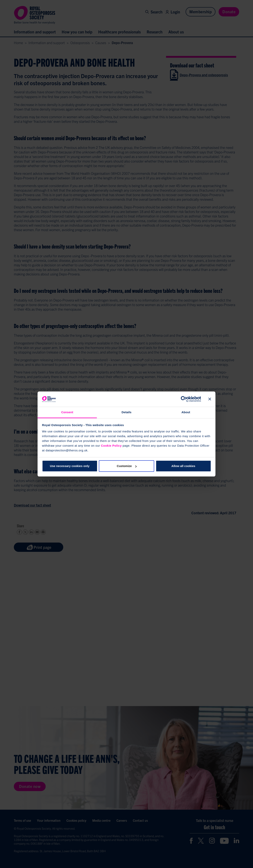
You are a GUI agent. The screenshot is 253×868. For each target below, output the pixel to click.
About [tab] (186, 412)
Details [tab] (126, 412)
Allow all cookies (183, 466)
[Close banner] (210, 399)
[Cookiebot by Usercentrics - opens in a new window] (184, 399)
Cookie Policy (111, 446)
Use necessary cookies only (70, 466)
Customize (127, 466)
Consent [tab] (67, 412)
